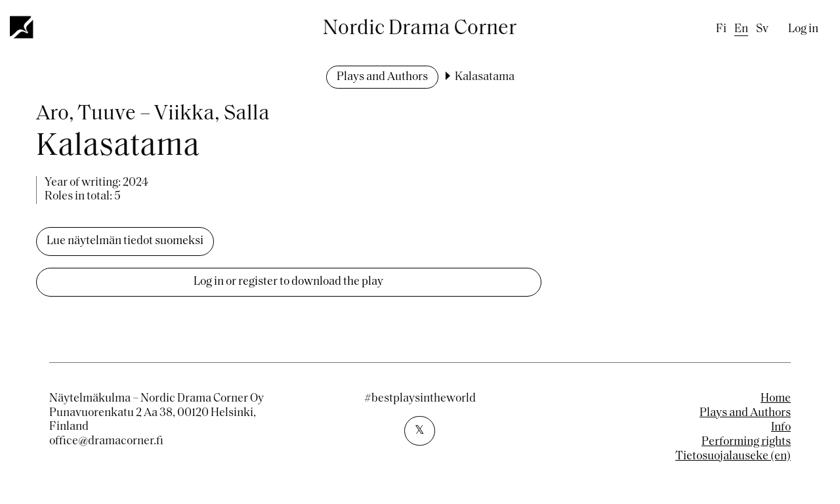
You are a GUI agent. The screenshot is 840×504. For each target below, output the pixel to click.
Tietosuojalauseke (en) (733, 456)
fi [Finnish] (721, 29)
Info (781, 428)
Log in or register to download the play (288, 282)
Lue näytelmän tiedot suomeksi (125, 241)
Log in (803, 29)
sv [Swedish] (762, 29)
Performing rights (746, 442)
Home (776, 399)
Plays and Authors (382, 77)
